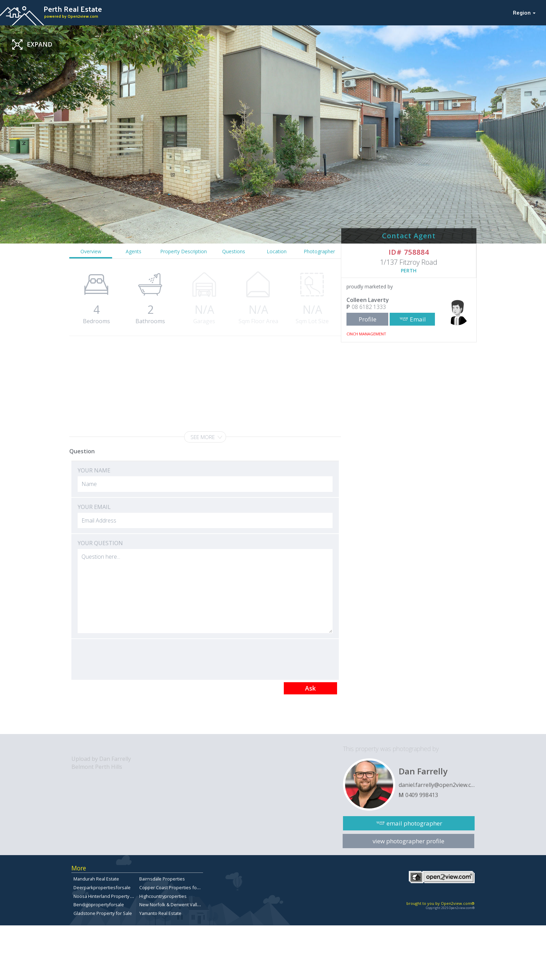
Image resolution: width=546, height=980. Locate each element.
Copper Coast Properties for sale (174, 887)
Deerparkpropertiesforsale (102, 887)
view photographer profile (408, 841)
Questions (234, 251)
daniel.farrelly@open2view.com (437, 785)
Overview (91, 251)
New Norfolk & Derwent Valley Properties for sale (191, 905)
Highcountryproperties (163, 896)
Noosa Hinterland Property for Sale (110, 896)
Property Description (184, 251)
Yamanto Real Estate (160, 913)
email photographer (414, 823)
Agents (134, 251)
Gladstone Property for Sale (103, 913)
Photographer (319, 251)
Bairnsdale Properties (162, 879)
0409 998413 (422, 795)
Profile (368, 319)
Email (418, 319)
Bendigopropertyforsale (99, 905)
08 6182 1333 (369, 307)
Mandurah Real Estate (96, 879)
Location (277, 251)
